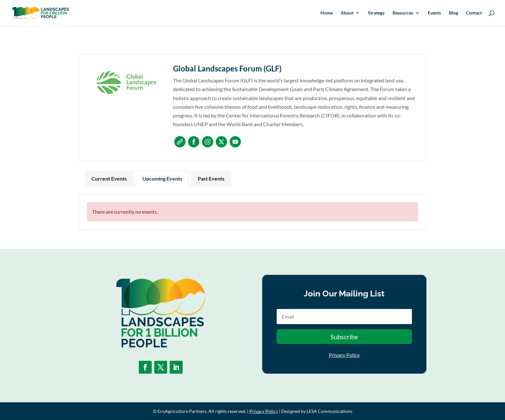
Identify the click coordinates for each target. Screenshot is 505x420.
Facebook (194, 142)
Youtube (235, 142)
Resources (403, 13)
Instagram (208, 142)
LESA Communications (329, 411)
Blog (453, 13)
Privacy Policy (344, 355)
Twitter (221, 142)
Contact (474, 13)
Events (434, 13)
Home (327, 13)
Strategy (376, 13)
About (347, 13)
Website (180, 142)
